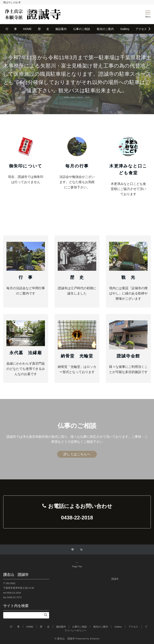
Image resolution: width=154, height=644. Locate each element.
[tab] (67, 97)
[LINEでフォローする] (73, 550)
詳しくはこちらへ (77, 454)
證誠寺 (115, 579)
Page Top (77, 564)
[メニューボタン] (148, 14)
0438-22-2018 (77, 518)
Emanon (95, 638)
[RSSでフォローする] (81, 550)
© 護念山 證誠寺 (65, 638)
